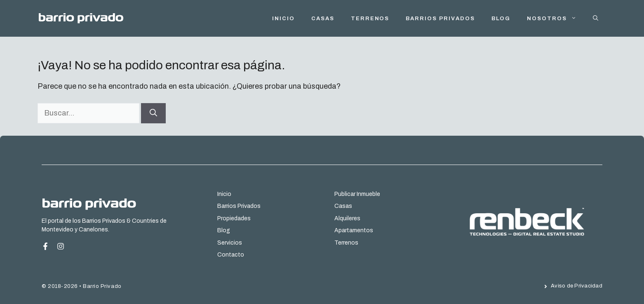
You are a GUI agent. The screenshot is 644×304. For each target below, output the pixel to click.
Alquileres (347, 218)
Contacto (231, 255)
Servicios (230, 243)
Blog (501, 19)
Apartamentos (354, 230)
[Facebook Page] (48, 246)
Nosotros (556, 19)
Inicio (224, 194)
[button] (596, 19)
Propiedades (234, 218)
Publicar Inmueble (357, 194)
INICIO (283, 19)
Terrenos (370, 19)
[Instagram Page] (61, 246)
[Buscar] (153, 113)
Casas (323, 19)
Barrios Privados (440, 19)
